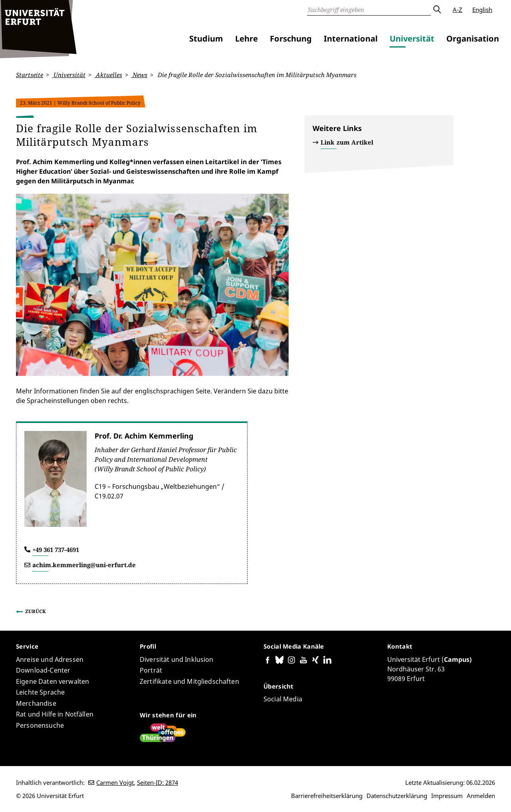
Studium (206, 39)
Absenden (437, 10)
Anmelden (481, 796)
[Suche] (369, 10)
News (139, 75)
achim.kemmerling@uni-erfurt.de (84, 565)
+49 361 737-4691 (56, 549)
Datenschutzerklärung (397, 796)
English (482, 10)
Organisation (473, 39)
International (351, 39)
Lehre (247, 39)
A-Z (458, 10)
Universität (412, 39)
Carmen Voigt (115, 782)
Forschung (291, 39)
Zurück (36, 611)
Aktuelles (108, 75)
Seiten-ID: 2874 (157, 782)
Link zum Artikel (347, 142)
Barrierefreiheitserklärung (327, 796)
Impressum (447, 796)
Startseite (30, 75)
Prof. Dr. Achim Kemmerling (144, 435)
